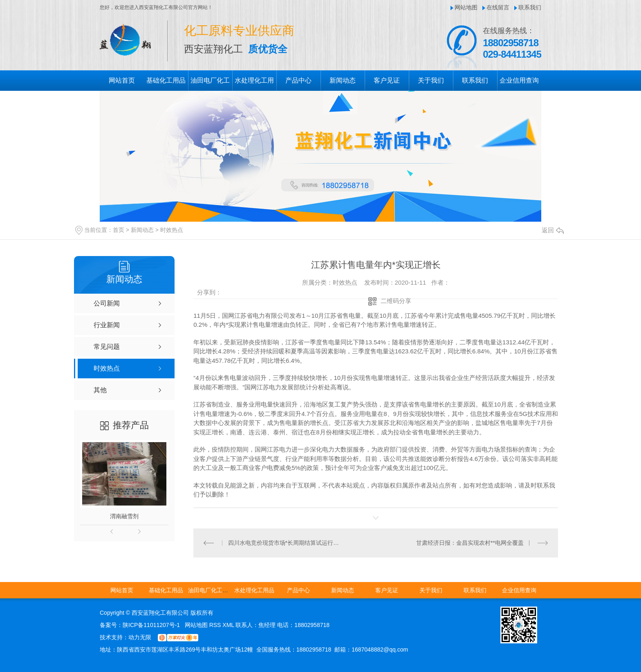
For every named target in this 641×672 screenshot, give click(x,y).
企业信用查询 (519, 80)
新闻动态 (343, 80)
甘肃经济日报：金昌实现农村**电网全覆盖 (470, 543)
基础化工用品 (166, 80)
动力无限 (140, 637)
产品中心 (298, 80)
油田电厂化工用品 (211, 590)
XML (229, 625)
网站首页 (122, 80)
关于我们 (431, 80)
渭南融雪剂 (124, 516)
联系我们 (530, 7)
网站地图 (466, 7)
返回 (553, 230)
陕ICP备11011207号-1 (151, 625)
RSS (216, 625)
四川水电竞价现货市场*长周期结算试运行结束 (285, 543)
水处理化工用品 (254, 590)
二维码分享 (396, 301)
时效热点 (172, 230)
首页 (119, 230)
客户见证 (387, 80)
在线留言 (498, 7)
